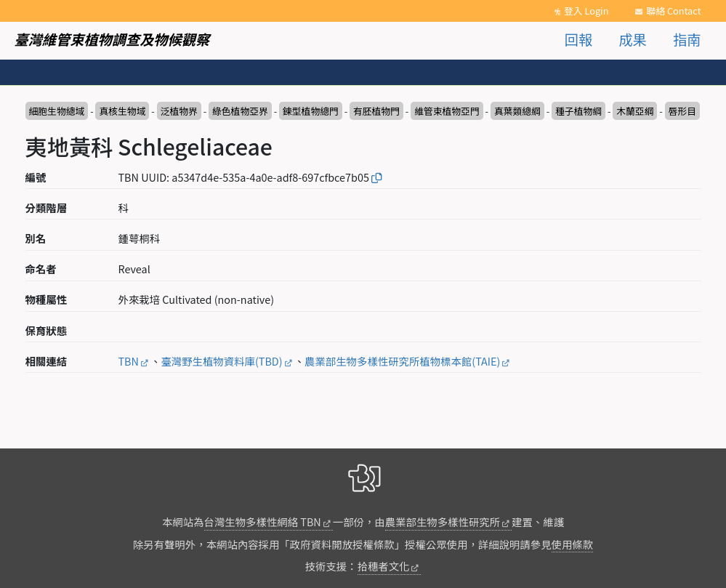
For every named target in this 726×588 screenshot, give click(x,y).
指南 (687, 39)
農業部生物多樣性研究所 (443, 521)
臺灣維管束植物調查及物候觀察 (112, 39)
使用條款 (573, 544)
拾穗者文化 (384, 566)
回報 (578, 39)
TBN (129, 361)
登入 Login (586, 11)
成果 (632, 39)
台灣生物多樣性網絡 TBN (263, 521)
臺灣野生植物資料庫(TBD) (221, 361)
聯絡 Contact (673, 11)
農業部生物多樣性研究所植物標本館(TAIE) (402, 361)
